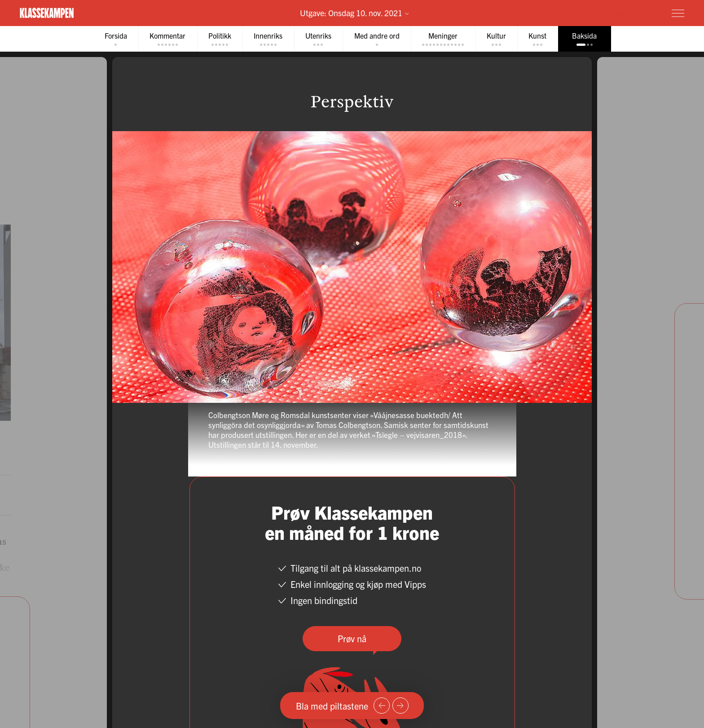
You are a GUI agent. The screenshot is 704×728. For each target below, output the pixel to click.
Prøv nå (352, 638)
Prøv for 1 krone (625, 13)
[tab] (113, 39)
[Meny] (678, 13)
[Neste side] (400, 706)
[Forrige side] (382, 706)
